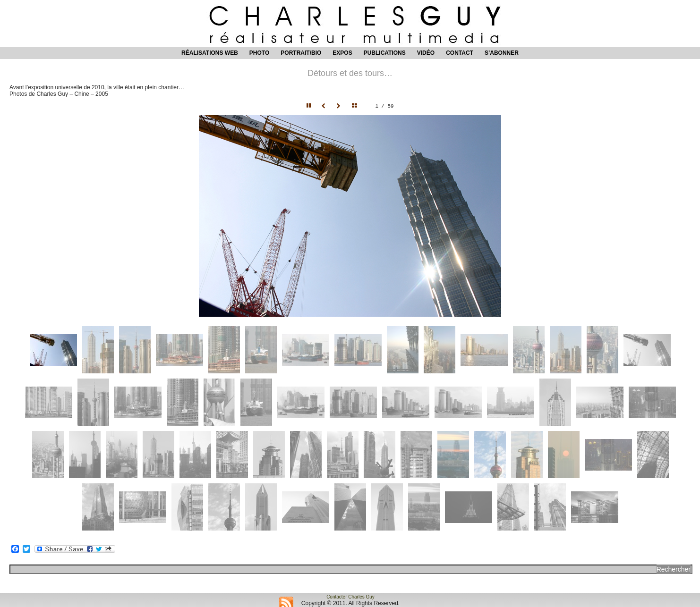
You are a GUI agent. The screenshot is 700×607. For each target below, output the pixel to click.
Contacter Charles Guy (350, 597)
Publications (385, 53)
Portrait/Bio (301, 53)
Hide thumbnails (357, 106)
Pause (309, 106)
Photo (259, 53)
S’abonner (502, 53)
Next (340, 106)
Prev (324, 106)
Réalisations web (210, 53)
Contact (460, 53)
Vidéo (426, 53)
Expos (342, 53)
